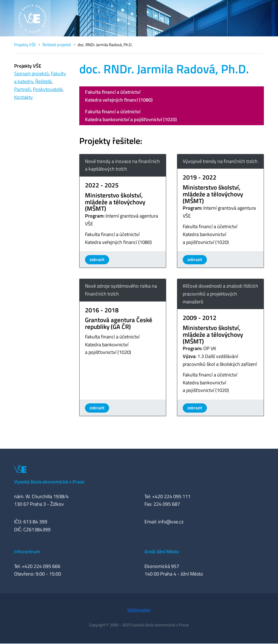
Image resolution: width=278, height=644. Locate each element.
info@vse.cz (171, 522)
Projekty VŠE (25, 45)
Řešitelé (43, 81)
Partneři (22, 89)
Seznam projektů (31, 73)
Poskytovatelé (48, 89)
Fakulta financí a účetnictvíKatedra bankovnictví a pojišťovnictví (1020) (131, 115)
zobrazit (97, 259)
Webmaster (139, 610)
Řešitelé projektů (57, 45)
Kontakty (23, 97)
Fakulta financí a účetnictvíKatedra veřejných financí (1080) (119, 96)
